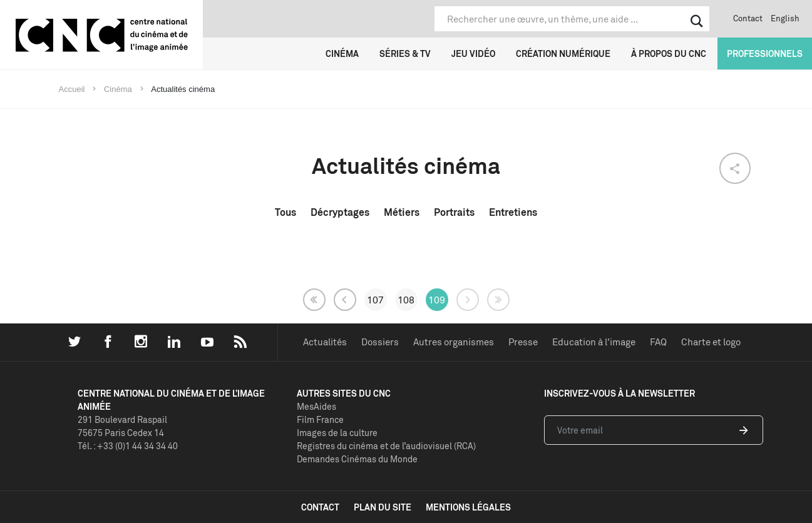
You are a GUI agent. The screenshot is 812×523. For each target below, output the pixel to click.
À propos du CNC (669, 53)
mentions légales (468, 507)
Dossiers (380, 342)
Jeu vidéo (473, 53)
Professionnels (765, 53)
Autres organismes (454, 342)
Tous (285, 212)
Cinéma (342, 53)
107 (375, 300)
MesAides (316, 406)
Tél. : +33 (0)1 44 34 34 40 (128, 446)
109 (437, 300)
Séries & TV (405, 53)
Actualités (325, 342)
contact (320, 507)
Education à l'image (594, 342)
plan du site (383, 507)
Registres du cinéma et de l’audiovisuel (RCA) (386, 446)
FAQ (658, 342)
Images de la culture (337, 433)
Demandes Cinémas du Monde (357, 459)
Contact (748, 18)
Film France (320, 419)
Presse (523, 342)
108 (406, 300)
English (785, 18)
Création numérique (563, 53)
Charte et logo (711, 342)
